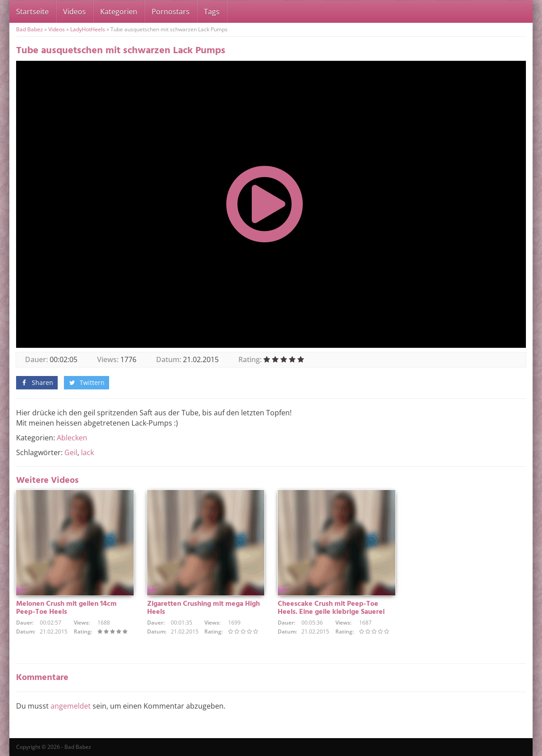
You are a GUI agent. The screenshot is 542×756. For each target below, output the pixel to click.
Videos (74, 12)
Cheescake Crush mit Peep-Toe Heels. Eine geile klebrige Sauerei (331, 608)
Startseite (32, 12)
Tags (212, 12)
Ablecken (72, 438)
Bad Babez (30, 29)
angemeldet (71, 706)
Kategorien (119, 12)
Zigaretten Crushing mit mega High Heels (203, 608)
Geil (71, 452)
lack (87, 452)
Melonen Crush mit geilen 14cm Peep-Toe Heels (66, 608)
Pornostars (171, 12)
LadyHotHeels (88, 29)
